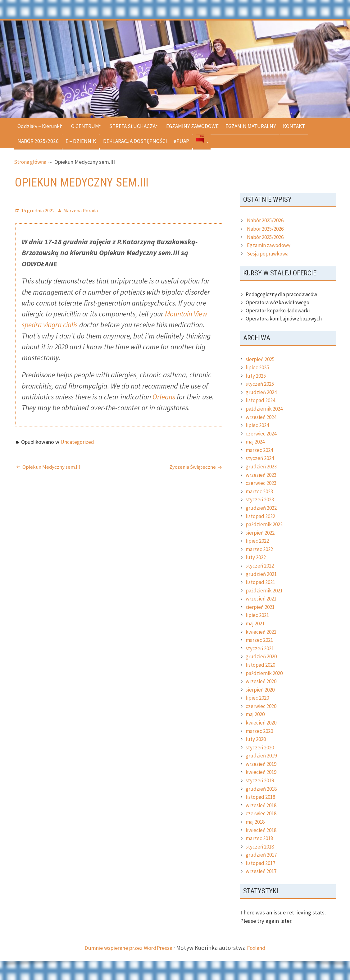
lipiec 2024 (258, 425)
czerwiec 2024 (262, 434)
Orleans (164, 397)
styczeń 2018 (261, 847)
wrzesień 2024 (262, 417)
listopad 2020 (261, 665)
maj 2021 (256, 623)
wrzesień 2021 (262, 599)
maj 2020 (256, 714)
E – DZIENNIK (85, 140)
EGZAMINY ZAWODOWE (206, 126)
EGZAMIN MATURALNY (268, 126)
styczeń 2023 (261, 499)
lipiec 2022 (258, 541)
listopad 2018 (261, 797)
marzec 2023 (260, 491)
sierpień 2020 (261, 690)
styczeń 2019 (261, 780)
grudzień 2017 (262, 855)
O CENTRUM (90, 126)
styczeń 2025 (261, 384)
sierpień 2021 (261, 607)
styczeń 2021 (261, 648)
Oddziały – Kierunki (40, 126)
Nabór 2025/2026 (266, 220)
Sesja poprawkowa (268, 254)
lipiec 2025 (258, 367)
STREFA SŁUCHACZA (141, 126)
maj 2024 (256, 442)
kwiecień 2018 (262, 830)
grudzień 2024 (262, 392)
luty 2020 (256, 739)
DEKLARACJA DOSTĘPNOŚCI (143, 140)
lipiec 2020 (258, 698)
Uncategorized (77, 442)
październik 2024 (265, 409)
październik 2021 (265, 591)
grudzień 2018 (262, 789)
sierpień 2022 (261, 533)
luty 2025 (256, 376)
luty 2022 (256, 557)
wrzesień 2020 (262, 681)
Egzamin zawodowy (269, 245)
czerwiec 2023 (262, 483)
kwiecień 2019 (262, 772)
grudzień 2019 (262, 756)
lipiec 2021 (258, 615)
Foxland (259, 948)
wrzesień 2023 (262, 475)
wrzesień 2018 (262, 805)
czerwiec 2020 (262, 706)
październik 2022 (265, 524)
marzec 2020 (260, 731)
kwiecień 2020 (262, 723)
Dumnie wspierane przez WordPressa (128, 948)
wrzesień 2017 (262, 871)
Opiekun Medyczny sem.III (52, 467)
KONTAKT (315, 126)
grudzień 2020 (262, 656)
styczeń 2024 (261, 458)
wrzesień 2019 (262, 764)
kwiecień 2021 (262, 632)
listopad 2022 (261, 516)
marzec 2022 (260, 549)
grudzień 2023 (262, 467)
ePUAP (192, 140)
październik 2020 (265, 673)
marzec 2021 (260, 640)
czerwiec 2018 (262, 813)
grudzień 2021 (262, 574)
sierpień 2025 (261, 359)
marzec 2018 (260, 838)
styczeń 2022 (261, 566)
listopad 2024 (261, 400)
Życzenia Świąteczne (193, 467)
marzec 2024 (260, 450)
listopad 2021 (261, 582)
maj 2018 (256, 822)
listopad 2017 (261, 863)
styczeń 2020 (261, 748)
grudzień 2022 (262, 508)
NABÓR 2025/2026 (39, 140)
